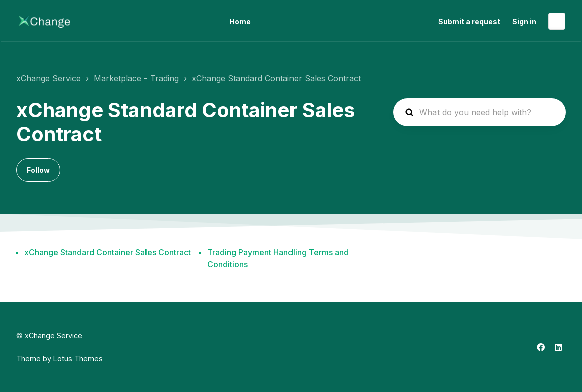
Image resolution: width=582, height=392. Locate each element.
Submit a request (469, 21)
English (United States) (557, 21)
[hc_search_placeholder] (480, 112)
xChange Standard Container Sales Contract (276, 78)
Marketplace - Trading (136, 78)
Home (240, 21)
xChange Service (48, 78)
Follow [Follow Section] (38, 170)
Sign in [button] (524, 21)
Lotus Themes (78, 359)
